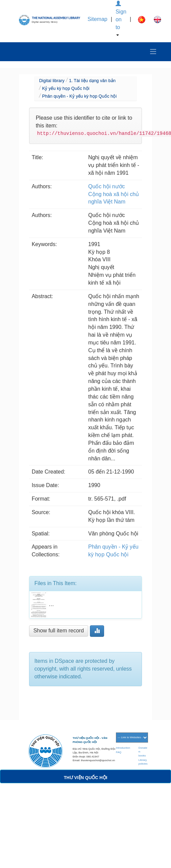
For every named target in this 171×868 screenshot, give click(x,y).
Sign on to (121, 18)
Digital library (52, 81)
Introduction (123, 748)
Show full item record (59, 631)
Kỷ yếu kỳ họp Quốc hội (66, 88)
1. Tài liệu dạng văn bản (92, 81)
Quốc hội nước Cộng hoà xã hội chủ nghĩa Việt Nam (114, 194)
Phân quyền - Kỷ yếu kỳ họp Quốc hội (80, 96)
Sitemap (97, 19)
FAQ (119, 752)
